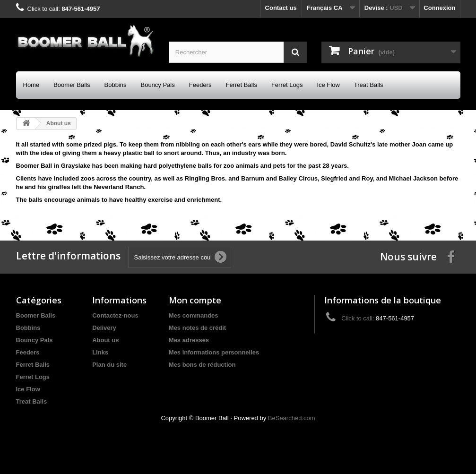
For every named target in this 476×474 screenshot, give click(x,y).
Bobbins (116, 85)
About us (105, 340)
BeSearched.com (292, 418)
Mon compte (195, 300)
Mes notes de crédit (197, 328)
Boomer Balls (72, 85)
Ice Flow (328, 85)
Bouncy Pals (157, 85)
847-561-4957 (81, 9)
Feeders (200, 85)
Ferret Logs (287, 85)
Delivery (104, 328)
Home (31, 85)
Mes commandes (194, 315)
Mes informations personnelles (214, 352)
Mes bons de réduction (202, 365)
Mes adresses (189, 340)
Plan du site (109, 365)
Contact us (281, 8)
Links (100, 352)
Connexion (439, 8)
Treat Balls (369, 85)
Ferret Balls (241, 85)
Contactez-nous (115, 315)
